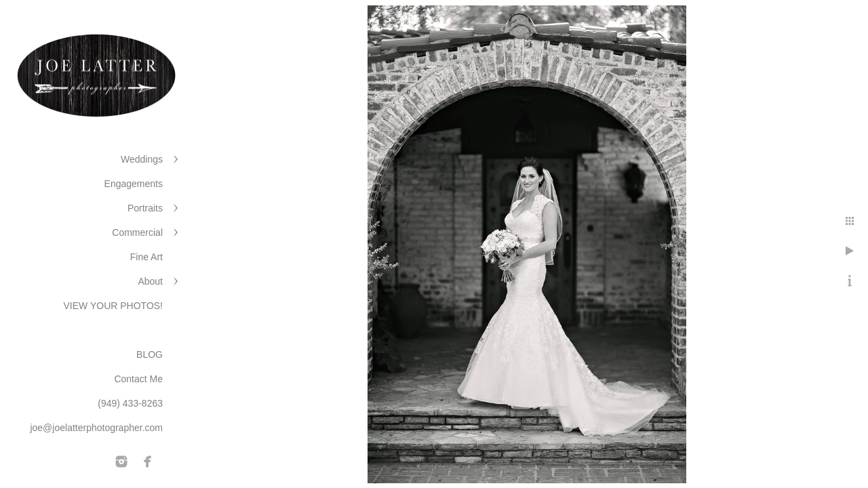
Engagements (134, 184)
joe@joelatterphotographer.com (96, 428)
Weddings (142, 159)
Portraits (145, 208)
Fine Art (146, 257)
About (150, 281)
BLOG (150, 354)
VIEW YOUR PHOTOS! (113, 306)
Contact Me (138, 379)
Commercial (137, 232)
